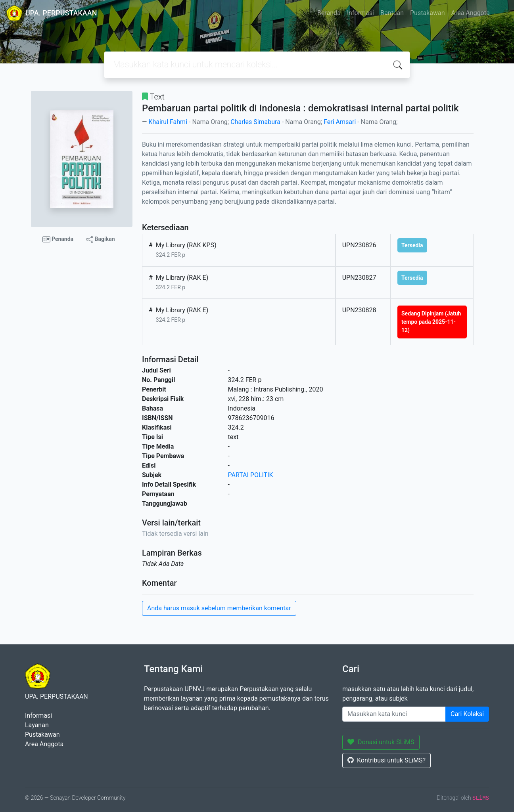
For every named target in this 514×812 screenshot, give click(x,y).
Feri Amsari (340, 122)
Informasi (361, 13)
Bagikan (100, 239)
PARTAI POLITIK (251, 475)
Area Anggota (471, 13)
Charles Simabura (255, 122)
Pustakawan (427, 13)
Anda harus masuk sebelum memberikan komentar (219, 608)
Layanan (37, 725)
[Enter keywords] (394, 714)
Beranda (329, 13)
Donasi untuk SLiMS (381, 742)
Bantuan (392, 13)
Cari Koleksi (467, 714)
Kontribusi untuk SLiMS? (386, 760)
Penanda (58, 239)
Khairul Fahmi (168, 122)
